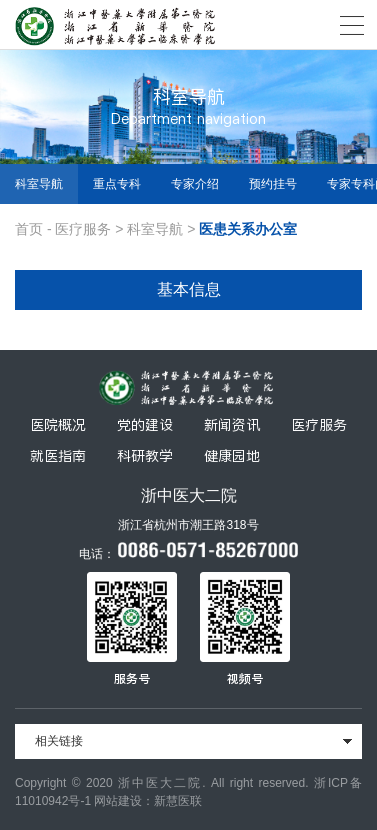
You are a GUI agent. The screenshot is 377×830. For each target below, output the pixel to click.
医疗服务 (83, 229)
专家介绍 (195, 184)
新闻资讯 (232, 425)
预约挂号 (273, 184)
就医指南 (58, 456)
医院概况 (58, 425)
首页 (29, 229)
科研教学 (145, 456)
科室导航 (39, 184)
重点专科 (117, 184)
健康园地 (232, 456)
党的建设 (145, 425)
